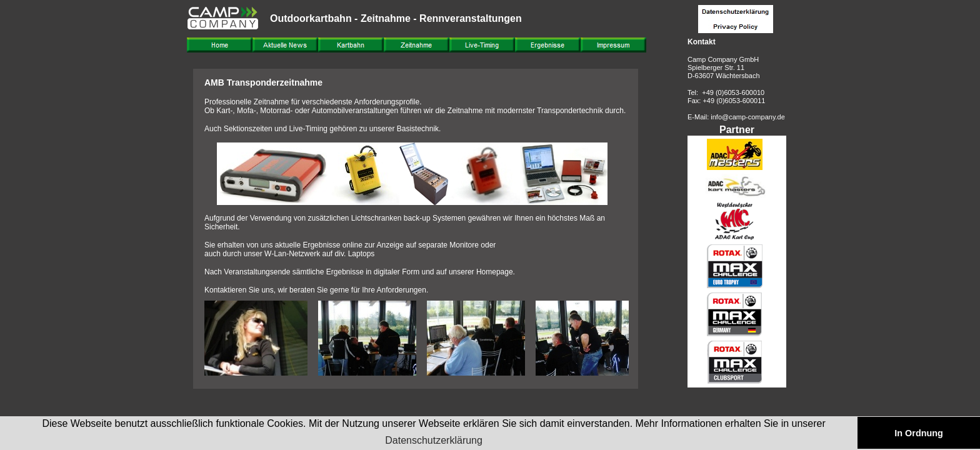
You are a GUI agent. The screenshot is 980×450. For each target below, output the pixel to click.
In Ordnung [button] (919, 433)
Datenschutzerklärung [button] (434, 440)
